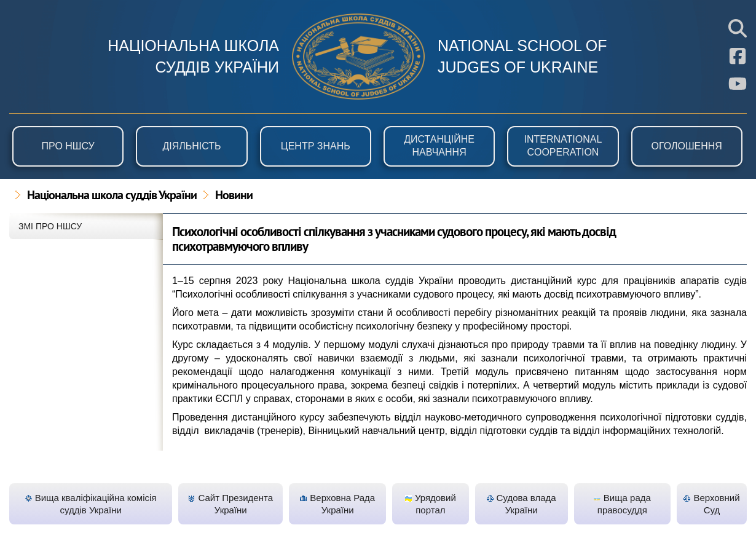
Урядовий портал (431, 504)
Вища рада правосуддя (622, 504)
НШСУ (358, 57)
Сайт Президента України (230, 504)
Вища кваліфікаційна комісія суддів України (91, 504)
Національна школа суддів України (112, 196)
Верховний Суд (711, 504)
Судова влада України (522, 504)
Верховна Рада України (337, 504)
